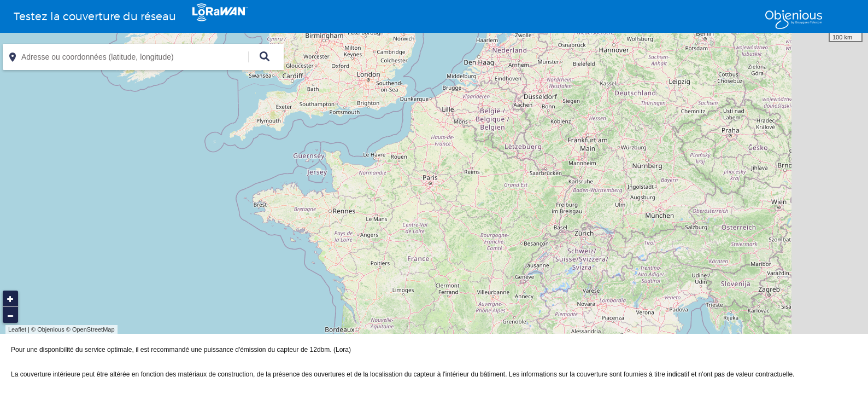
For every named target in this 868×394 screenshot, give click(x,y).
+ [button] (11, 299)
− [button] (11, 315)
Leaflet (17, 329)
